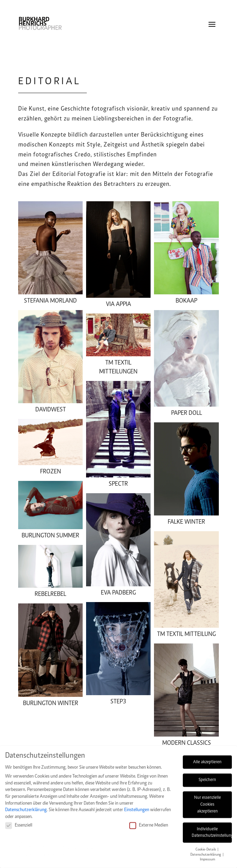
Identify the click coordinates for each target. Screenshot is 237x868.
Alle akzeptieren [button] (207, 758)
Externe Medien (149, 822)
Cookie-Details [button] (206, 846)
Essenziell (19, 822)
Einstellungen (137, 806)
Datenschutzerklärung (26, 806)
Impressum (208, 856)
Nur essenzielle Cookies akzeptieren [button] (208, 801)
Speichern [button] (207, 776)
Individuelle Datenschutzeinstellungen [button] (212, 829)
